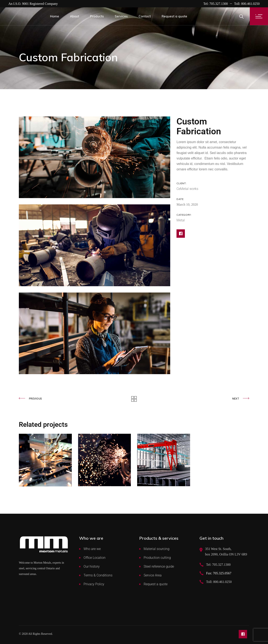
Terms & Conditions (98, 575)
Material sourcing (157, 549)
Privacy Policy (94, 584)
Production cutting (157, 558)
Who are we (92, 549)
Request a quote (156, 584)
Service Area (153, 575)
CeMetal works (187, 189)
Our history (92, 566)
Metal (181, 220)
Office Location (95, 558)
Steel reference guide (159, 566)
